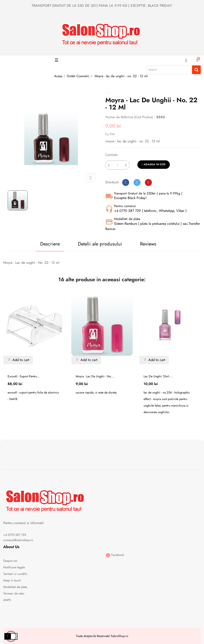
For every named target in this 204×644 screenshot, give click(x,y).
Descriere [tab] (50, 244)
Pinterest (148, 182)
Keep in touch (12, 580)
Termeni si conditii (15, 574)
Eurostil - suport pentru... (24, 376)
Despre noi (10, 561)
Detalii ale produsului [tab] (100, 244)
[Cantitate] (117, 165)
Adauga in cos (154, 164)
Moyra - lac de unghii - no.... (95, 376)
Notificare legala (14, 567)
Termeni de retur (14, 593)
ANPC (7, 600)
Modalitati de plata (15, 587)
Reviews (148, 244)
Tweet (137, 182)
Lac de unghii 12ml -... (158, 376)
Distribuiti (126, 182)
